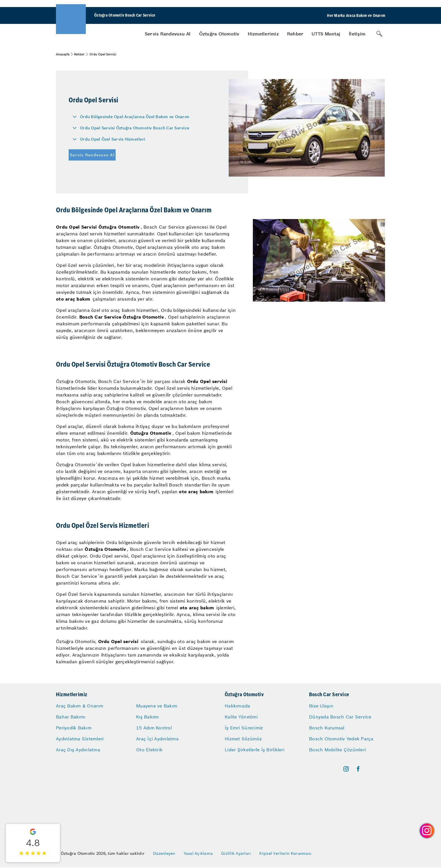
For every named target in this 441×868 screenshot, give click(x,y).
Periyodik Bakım (74, 728)
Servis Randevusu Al (168, 34)
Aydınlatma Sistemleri (80, 739)
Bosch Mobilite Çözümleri (337, 750)
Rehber (295, 34)
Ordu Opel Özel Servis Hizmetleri (112, 139)
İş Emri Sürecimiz (244, 728)
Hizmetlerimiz (263, 34)
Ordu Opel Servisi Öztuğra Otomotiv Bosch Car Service (135, 128)
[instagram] (346, 769)
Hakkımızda (238, 706)
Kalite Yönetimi (241, 717)
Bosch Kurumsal (327, 728)
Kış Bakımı (148, 717)
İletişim (357, 34)
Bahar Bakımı (71, 717)
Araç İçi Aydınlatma (157, 739)
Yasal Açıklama (198, 853)
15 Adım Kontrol (154, 728)
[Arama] (379, 34)
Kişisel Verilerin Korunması (285, 853)
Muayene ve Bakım (157, 706)
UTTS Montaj (326, 34)
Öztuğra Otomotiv (219, 34)
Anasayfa (63, 54)
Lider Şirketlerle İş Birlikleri (255, 750)
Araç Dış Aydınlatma (78, 750)
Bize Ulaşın (321, 706)
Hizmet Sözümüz (243, 739)
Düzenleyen (164, 853)
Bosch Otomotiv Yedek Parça (341, 739)
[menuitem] (168, 34)
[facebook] (358, 769)
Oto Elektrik (149, 750)
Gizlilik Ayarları (236, 853)
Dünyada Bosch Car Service (340, 717)
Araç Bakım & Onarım (80, 706)
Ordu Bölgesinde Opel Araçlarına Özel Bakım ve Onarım (135, 117)
